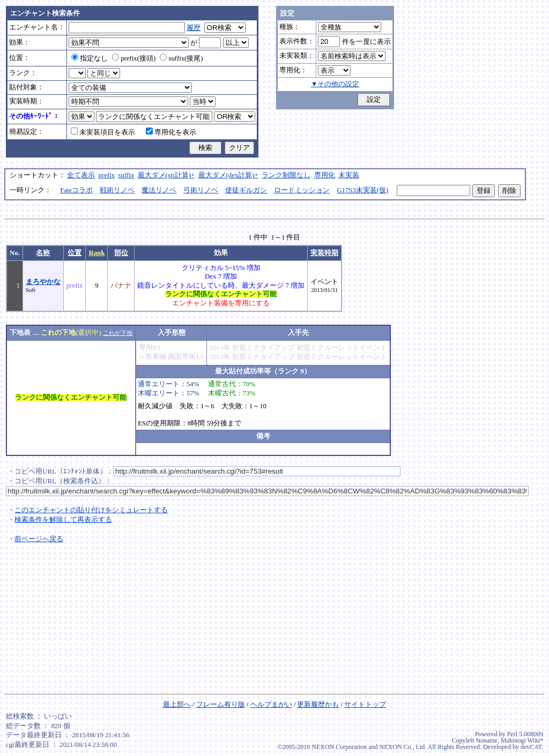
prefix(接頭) (134, 58)
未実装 (349, 175)
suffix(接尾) (181, 58)
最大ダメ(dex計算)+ (228, 175)
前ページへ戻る (39, 539)
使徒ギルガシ (246, 190)
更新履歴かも (318, 705)
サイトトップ (365, 705)
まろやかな (43, 282)
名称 (43, 253)
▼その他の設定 (335, 84)
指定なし (90, 58)
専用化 (325, 175)
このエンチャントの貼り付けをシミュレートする (91, 510)
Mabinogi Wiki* (522, 740)
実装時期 (324, 253)
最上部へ (177, 705)
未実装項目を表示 (103, 132)
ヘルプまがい (271, 705)
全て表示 (81, 175)
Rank (97, 253)
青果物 (156, 357)
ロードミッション (302, 190)
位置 (75, 253)
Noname (487, 740)
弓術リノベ (201, 190)
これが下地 (118, 333)
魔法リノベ (159, 190)
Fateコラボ (76, 190)
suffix (127, 175)
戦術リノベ (117, 190)
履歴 (194, 28)
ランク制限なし (286, 175)
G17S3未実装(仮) (362, 190)
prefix (107, 175)
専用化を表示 (171, 132)
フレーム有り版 (221, 705)
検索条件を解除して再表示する (63, 520)
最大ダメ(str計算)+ (166, 175)
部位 (121, 253)
